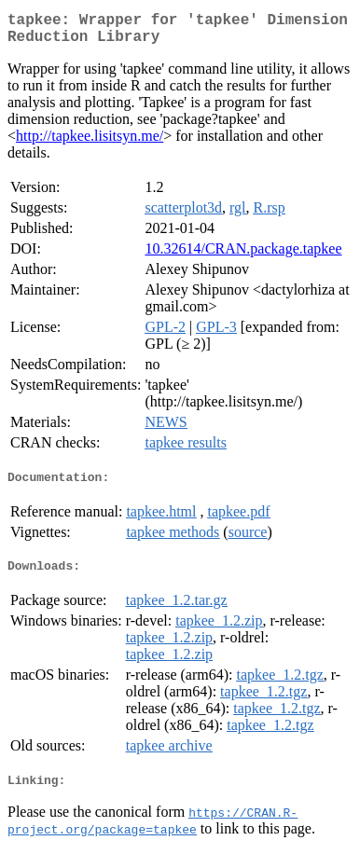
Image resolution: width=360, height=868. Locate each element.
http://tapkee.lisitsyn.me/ (90, 143)
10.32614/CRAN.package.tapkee (243, 256)
